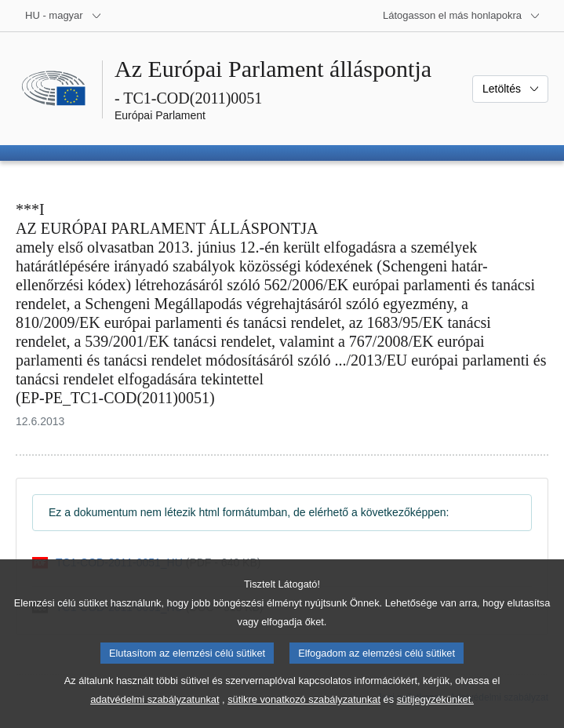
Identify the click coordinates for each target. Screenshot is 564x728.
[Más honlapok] (462, 16)
